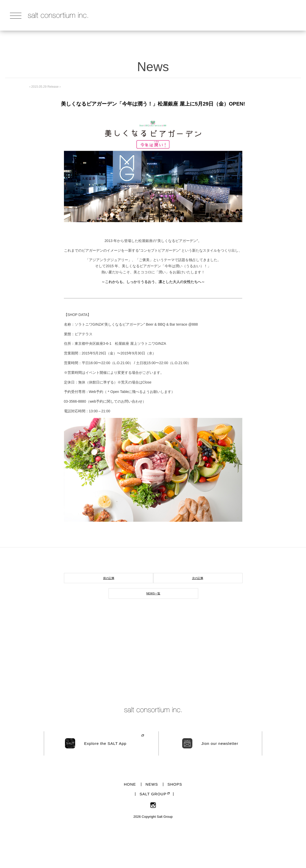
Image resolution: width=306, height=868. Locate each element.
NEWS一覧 (153, 593)
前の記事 (109, 578)
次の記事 (198, 578)
